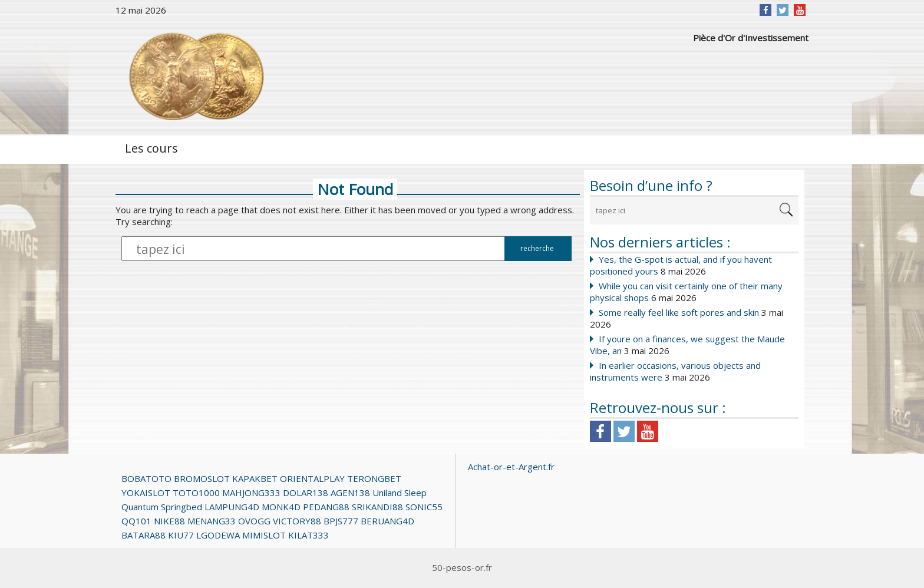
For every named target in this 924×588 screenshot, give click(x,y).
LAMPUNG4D (232, 507)
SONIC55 (424, 507)
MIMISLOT (264, 535)
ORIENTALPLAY (312, 478)
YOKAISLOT (146, 493)
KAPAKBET (255, 478)
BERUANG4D (387, 521)
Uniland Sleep (400, 493)
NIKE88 (169, 521)
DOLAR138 (306, 493)
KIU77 (181, 535)
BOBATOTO (146, 478)
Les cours (151, 148)
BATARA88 (143, 535)
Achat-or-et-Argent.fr (511, 467)
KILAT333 (308, 535)
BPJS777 (341, 521)
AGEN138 (350, 493)
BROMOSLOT (202, 478)
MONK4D (281, 507)
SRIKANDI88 (377, 507)
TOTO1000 (196, 493)
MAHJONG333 (251, 493)
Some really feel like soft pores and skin (679, 312)
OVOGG (254, 521)
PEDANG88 (326, 507)
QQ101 (136, 521)
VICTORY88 (297, 521)
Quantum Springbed (162, 507)
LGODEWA (218, 535)
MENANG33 (212, 521)
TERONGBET (374, 478)
